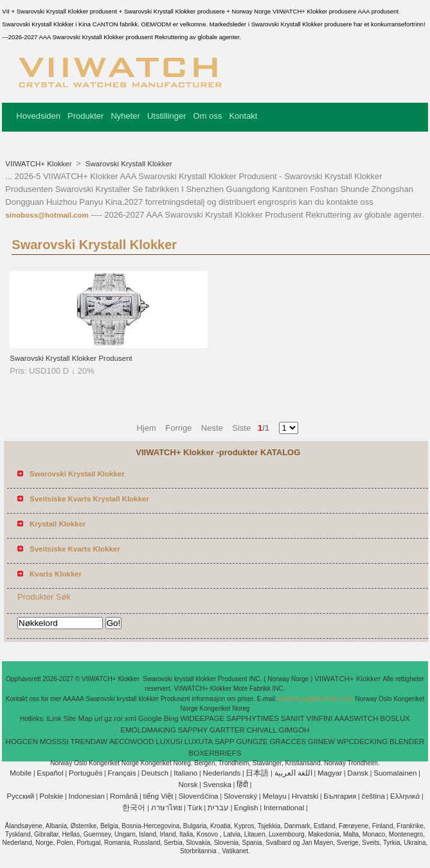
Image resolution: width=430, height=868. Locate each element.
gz (108, 718)
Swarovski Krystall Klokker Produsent (71, 358)
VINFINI (319, 718)
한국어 (134, 808)
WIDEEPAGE (202, 718)
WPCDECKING (362, 742)
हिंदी (242, 785)
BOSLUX (395, 718)
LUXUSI (169, 742)
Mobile (21, 773)
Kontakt (243, 116)
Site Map (78, 718)
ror (118, 718)
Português (85, 773)
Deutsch (155, 773)
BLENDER (407, 742)
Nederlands (221, 773)
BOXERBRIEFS (215, 753)
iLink (54, 718)
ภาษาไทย (167, 808)
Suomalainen (395, 773)
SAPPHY (193, 730)
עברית (218, 808)
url (99, 718)
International (284, 808)
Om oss (208, 116)
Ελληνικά (405, 796)
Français (122, 773)
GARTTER (227, 730)
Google (150, 718)
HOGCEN (22, 742)
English (246, 808)
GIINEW (321, 742)
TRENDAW (89, 742)
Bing (171, 718)
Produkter (85, 116)
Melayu (274, 796)
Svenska (217, 785)
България (340, 796)
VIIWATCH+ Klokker (39, 164)
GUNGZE (252, 742)
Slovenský (240, 796)
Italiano (185, 773)
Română (124, 796)
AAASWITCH (356, 718)
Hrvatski (305, 796)
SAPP (225, 742)
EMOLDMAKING (148, 730)
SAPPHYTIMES (253, 718)
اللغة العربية (293, 773)
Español (50, 773)
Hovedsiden (38, 116)
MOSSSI (54, 742)
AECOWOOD (132, 742)
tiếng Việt (158, 796)
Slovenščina (199, 796)
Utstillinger (167, 116)
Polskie (51, 796)
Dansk (358, 773)
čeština (373, 796)
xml (130, 718)
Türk (195, 808)
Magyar (330, 773)
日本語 (257, 773)
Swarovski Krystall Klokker (128, 164)
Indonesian (87, 796)
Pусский (20, 796)
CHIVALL (262, 730)
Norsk (188, 785)
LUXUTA (199, 742)
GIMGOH (294, 730)
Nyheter (125, 116)
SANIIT (293, 718)
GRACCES (288, 742)
